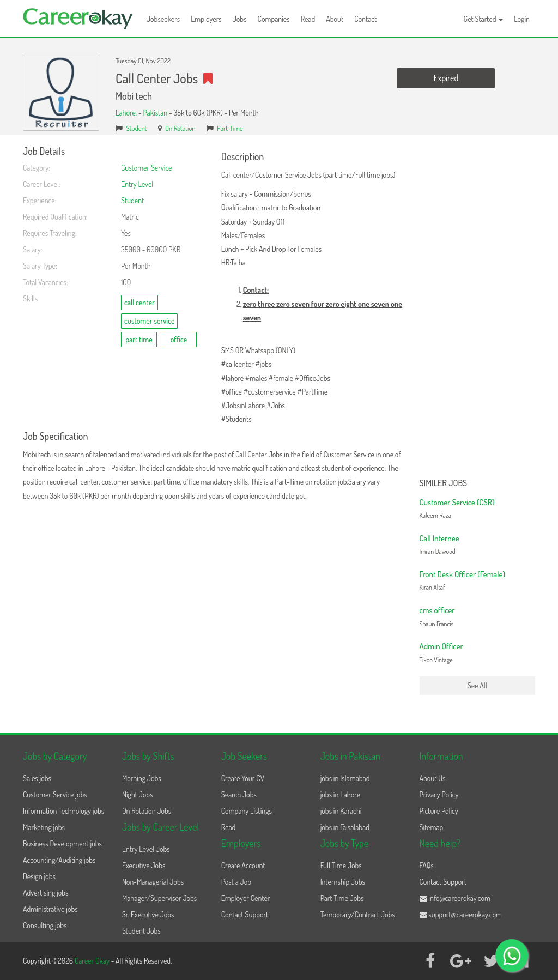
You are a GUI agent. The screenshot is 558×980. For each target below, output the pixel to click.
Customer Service (147, 168)
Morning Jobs (142, 778)
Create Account (243, 865)
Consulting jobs (45, 925)
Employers (206, 19)
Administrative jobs (50, 909)
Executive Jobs (144, 865)
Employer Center (246, 898)
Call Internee (439, 538)
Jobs (240, 19)
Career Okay (93, 961)
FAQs (427, 865)
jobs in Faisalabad (345, 827)
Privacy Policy (439, 794)
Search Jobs (239, 794)
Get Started (484, 19)
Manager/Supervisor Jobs (159, 898)
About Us (433, 778)
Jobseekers (163, 19)
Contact (365, 19)
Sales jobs (37, 778)
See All (477, 685)
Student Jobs (141, 931)
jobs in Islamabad (345, 778)
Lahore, (127, 113)
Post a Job (236, 882)
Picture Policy (439, 811)
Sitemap (432, 827)
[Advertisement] (478, 310)
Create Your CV (243, 778)
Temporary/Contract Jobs (358, 914)
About (335, 19)
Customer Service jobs (55, 794)
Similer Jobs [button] (444, 483)
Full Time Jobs (341, 865)
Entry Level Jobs (146, 849)
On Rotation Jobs (147, 811)
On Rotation (180, 128)
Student (137, 128)
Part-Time (230, 128)
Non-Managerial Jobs (153, 882)
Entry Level (137, 184)
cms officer (437, 610)
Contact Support (245, 914)
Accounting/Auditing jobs (59, 860)
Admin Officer (441, 646)
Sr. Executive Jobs (148, 914)
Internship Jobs (343, 882)
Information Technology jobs (63, 811)
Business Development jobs (62, 843)
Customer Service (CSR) (457, 502)
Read (308, 19)
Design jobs (39, 876)
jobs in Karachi (341, 811)
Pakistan (155, 113)
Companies (274, 19)
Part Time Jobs (342, 898)
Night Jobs (138, 794)
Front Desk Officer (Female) (463, 574)
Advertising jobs (46, 893)
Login (522, 19)
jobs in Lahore (340, 794)
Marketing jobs (44, 827)
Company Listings (247, 811)
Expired (446, 78)
